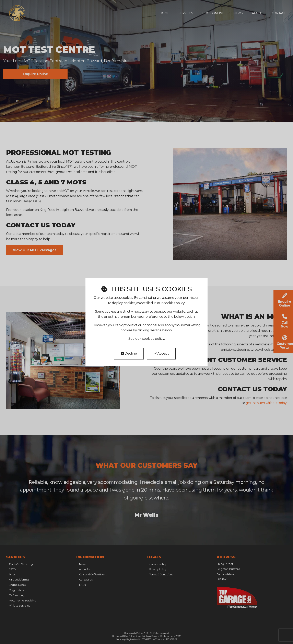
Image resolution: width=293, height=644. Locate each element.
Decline (129, 353)
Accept (161, 353)
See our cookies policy (146, 339)
